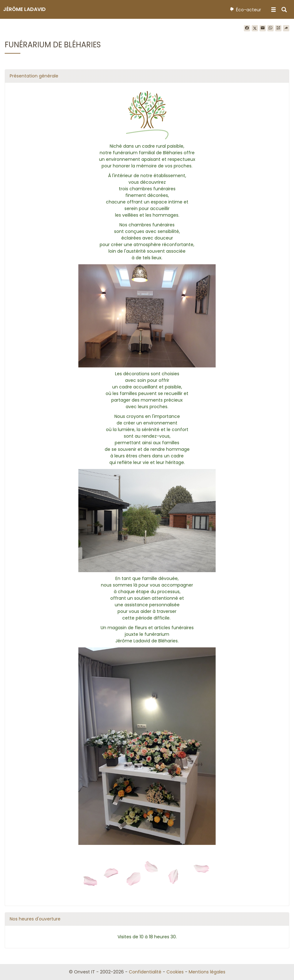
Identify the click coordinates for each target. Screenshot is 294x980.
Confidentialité (145, 972)
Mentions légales (207, 972)
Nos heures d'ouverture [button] (35, 919)
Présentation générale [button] (34, 76)
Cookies (175, 972)
